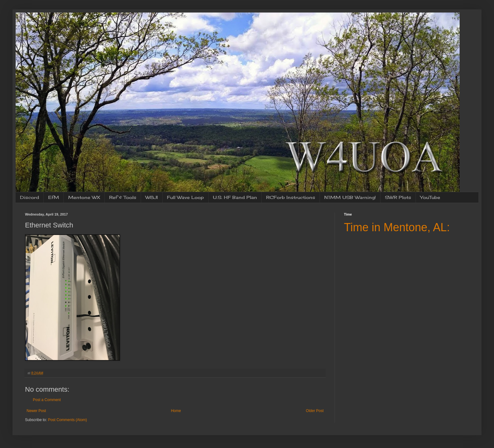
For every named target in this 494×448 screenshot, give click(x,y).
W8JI (152, 197)
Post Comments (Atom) (67, 420)
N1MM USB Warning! (350, 197)
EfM (54, 197)
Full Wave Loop (185, 197)
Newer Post (36, 411)
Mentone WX (84, 197)
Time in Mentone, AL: (397, 227)
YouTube (430, 197)
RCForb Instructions (291, 197)
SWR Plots (398, 197)
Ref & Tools (123, 197)
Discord (30, 197)
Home (176, 411)
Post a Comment (47, 400)
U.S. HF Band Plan (235, 197)
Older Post (315, 411)
